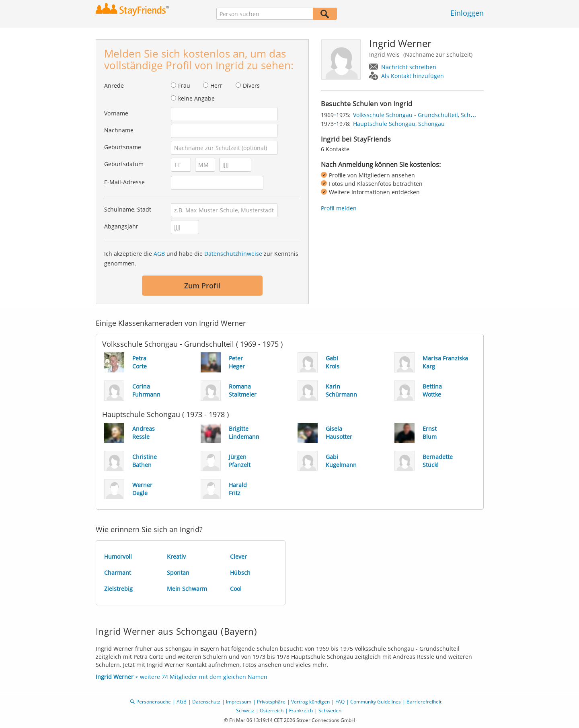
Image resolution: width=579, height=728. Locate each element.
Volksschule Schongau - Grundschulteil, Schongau (420, 115)
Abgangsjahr (121, 226)
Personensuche (154, 702)
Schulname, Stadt (128, 209)
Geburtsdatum (124, 164)
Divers (251, 85)
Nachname (119, 130)
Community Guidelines (376, 702)
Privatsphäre (271, 702)
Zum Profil (202, 286)
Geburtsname (123, 147)
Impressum (239, 702)
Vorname (116, 113)
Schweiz (245, 711)
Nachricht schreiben (409, 67)
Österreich (272, 711)
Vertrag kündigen (310, 702)
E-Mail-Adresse (124, 182)
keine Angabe (196, 98)
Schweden (330, 711)
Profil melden (339, 208)
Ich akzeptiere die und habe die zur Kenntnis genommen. (201, 258)
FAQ (340, 702)
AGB (159, 254)
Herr (216, 85)
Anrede (114, 85)
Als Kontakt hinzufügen (413, 76)
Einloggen (467, 13)
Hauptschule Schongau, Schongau (399, 124)
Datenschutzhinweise (233, 254)
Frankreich (301, 711)
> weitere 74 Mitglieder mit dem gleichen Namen (182, 677)
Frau (184, 85)
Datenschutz (206, 702)
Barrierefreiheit (424, 702)
